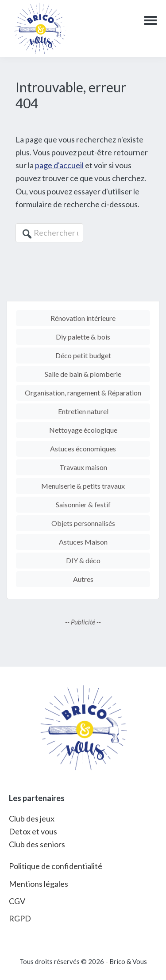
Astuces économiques (83, 449)
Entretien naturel (83, 411)
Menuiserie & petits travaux (83, 486)
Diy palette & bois (83, 337)
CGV (17, 901)
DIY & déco (83, 560)
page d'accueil (59, 165)
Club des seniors (37, 844)
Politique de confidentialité (56, 866)
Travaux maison (83, 467)
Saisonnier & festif (83, 504)
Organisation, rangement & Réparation (83, 393)
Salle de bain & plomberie (83, 374)
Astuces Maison (83, 542)
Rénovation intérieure (83, 318)
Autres (83, 579)
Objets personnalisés (83, 523)
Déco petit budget (83, 355)
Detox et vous (33, 831)
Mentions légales (39, 884)
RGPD (20, 918)
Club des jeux (32, 818)
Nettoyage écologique (83, 430)
